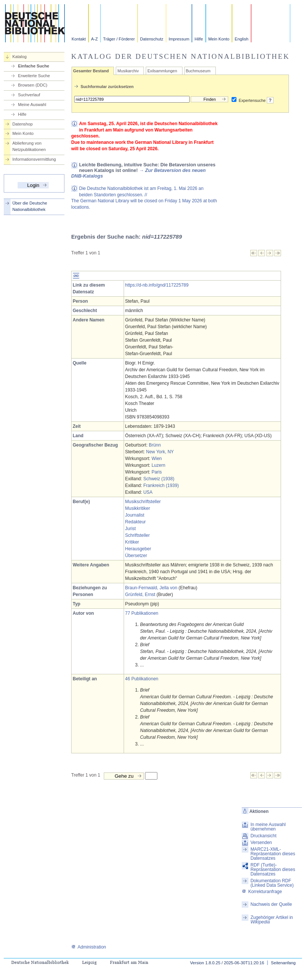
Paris (156, 472)
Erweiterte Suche (34, 76)
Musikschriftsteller (143, 502)
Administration (89, 947)
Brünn (155, 445)
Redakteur (135, 522)
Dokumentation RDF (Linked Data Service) (272, 883)
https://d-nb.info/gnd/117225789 (157, 285)
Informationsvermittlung (34, 159)
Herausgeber (138, 549)
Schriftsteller (138, 535)
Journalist (135, 515)
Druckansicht (263, 836)
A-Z (94, 39)
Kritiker (132, 542)
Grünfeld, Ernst (140, 595)
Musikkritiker (138, 508)
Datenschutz (152, 39)
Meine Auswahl (32, 105)
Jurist (131, 529)
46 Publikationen (142, 679)
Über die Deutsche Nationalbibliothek (30, 206)
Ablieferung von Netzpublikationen (29, 146)
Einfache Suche (34, 66)
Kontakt (79, 39)
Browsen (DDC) (33, 85)
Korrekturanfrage (262, 892)
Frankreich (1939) (161, 486)
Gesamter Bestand (91, 71)
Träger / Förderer (119, 39)
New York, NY (160, 452)
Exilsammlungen (162, 71)
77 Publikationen (142, 613)
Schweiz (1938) (159, 479)
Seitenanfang (283, 963)
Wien (156, 459)
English (241, 39)
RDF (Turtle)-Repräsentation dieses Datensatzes (273, 869)
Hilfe (199, 39)
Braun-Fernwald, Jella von (151, 588)
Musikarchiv (128, 71)
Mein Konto (219, 39)
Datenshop (22, 124)
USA (148, 492)
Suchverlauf (29, 95)
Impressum (179, 39)
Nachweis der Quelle (271, 904)
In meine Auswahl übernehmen (268, 827)
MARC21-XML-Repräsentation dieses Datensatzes (273, 854)
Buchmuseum (198, 71)
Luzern (158, 465)
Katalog (19, 57)
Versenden (261, 843)
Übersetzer (136, 556)
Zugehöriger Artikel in (271, 920)
